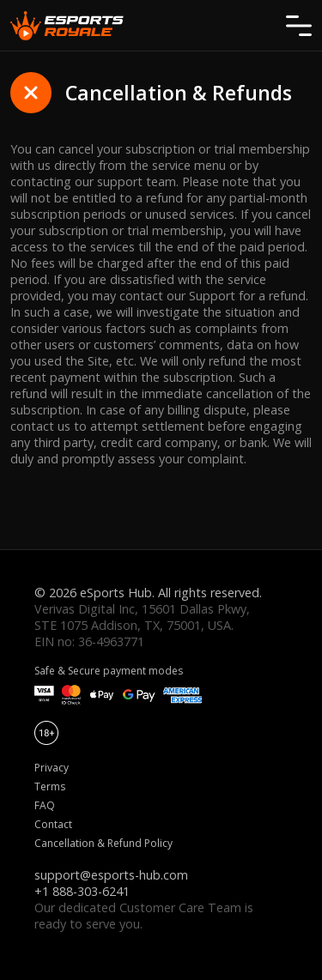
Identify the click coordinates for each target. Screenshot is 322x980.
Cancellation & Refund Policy (103, 843)
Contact (53, 824)
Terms (50, 786)
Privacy (52, 768)
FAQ (45, 805)
